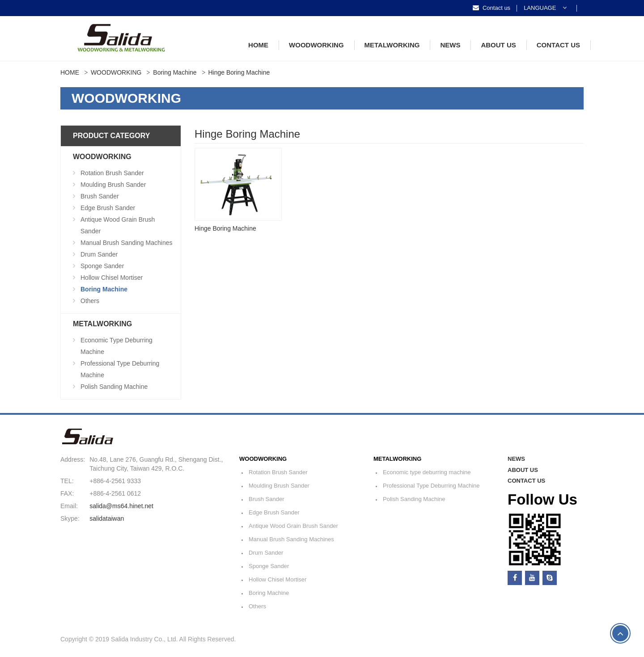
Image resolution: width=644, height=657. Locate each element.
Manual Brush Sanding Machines (126, 243)
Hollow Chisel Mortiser (112, 278)
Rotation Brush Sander (112, 173)
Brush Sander (100, 196)
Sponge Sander (102, 266)
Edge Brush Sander (108, 208)
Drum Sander (99, 254)
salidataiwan (107, 518)
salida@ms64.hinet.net (121, 506)
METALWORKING (392, 45)
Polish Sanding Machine (114, 387)
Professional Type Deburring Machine (120, 369)
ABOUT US (498, 45)
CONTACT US (558, 45)
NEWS (450, 45)
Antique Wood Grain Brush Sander (118, 225)
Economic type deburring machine (117, 346)
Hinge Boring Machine (225, 228)
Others (90, 301)
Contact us (491, 8)
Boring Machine (175, 72)
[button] (547, 8)
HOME (258, 45)
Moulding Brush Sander (113, 185)
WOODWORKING (316, 45)
